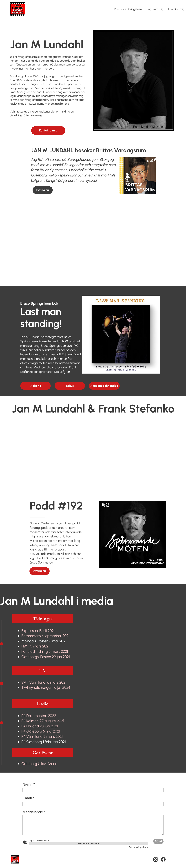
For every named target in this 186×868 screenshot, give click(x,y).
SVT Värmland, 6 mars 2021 (44, 682)
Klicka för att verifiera (88, 843)
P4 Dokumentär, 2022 (39, 716)
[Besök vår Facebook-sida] (163, 859)
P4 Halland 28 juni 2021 (40, 726)
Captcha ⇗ (139, 847)
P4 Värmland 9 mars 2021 (42, 736)
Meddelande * (34, 812)
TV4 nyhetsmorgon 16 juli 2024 (46, 687)
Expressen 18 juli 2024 (39, 631)
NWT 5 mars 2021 (35, 646)
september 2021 (45, 636)
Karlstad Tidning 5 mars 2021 (45, 651)
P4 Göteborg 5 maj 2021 (41, 731)
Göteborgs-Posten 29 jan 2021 (46, 657)
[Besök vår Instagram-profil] (156, 859)
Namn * (29, 784)
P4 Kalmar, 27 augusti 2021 (43, 721)
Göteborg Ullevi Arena (39, 764)
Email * (28, 798)
